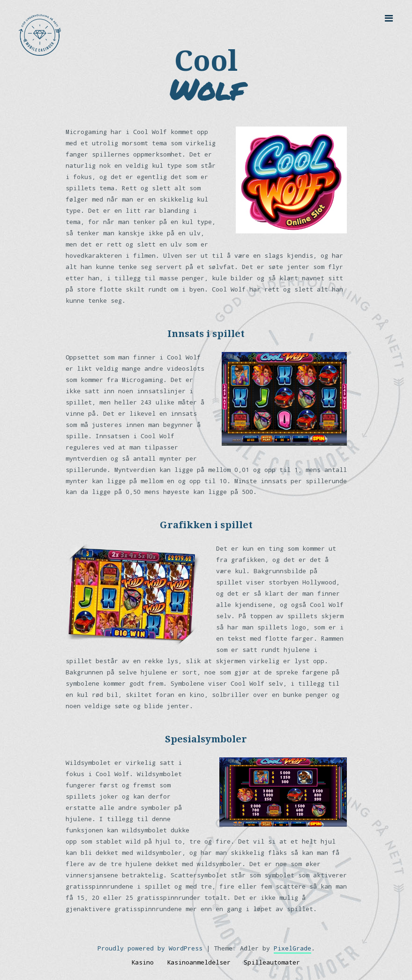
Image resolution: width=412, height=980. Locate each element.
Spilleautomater (272, 962)
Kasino (142, 962)
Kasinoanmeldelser (199, 962)
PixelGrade (292, 948)
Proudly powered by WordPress (150, 948)
